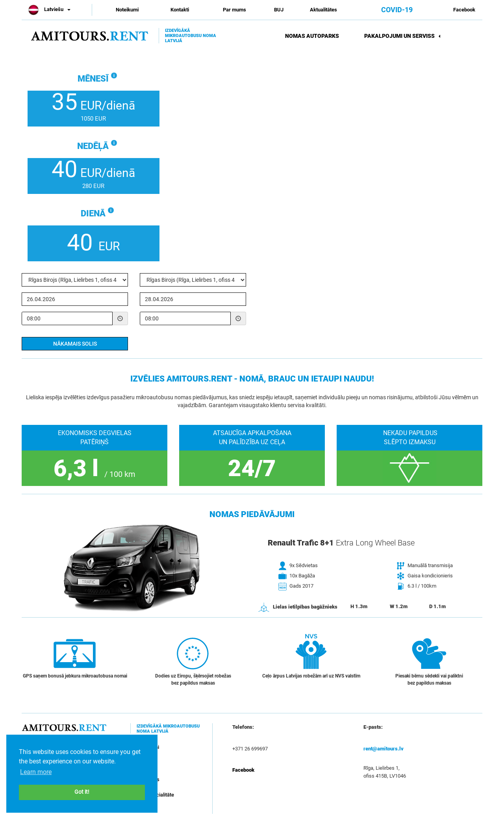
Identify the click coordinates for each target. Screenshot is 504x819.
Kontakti (180, 10)
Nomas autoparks (312, 36)
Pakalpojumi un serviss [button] (402, 36)
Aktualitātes (323, 10)
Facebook (464, 10)
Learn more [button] (36, 772)
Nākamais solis (75, 344)
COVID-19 (397, 10)
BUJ (279, 10)
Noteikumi (127, 10)
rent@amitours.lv (384, 749)
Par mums (234, 10)
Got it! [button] (82, 792)
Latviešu (49, 9)
